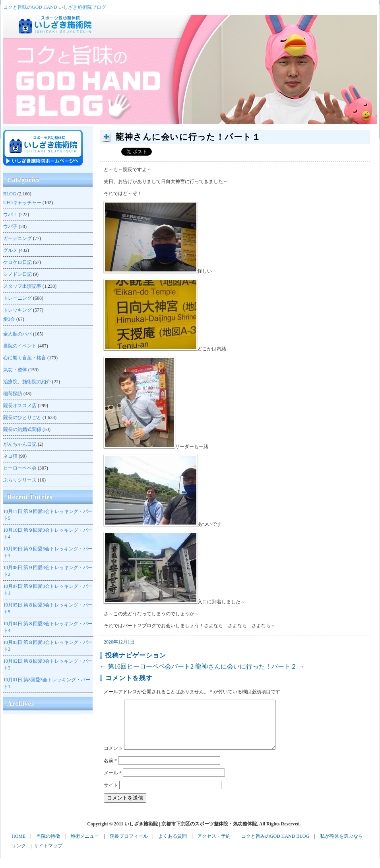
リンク (19, 855)
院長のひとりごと (22, 417)
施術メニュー (85, 846)
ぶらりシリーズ (20, 480)
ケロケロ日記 (17, 262)
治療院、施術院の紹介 (27, 382)
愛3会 (9, 319)
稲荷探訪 (13, 394)
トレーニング (17, 298)
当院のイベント (20, 346)
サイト (111, 795)
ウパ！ (10, 215)
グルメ (10, 250)
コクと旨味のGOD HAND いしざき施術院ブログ (55, 7)
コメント (113, 758)
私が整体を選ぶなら (341, 846)
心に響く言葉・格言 (25, 358)
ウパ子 (10, 226)
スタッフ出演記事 (22, 286)
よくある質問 (173, 846)
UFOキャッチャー (22, 203)
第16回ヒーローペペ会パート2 (147, 666)
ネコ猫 (10, 456)
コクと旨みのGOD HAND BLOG (275, 846)
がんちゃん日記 (20, 444)
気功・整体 (15, 370)
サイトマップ (48, 855)
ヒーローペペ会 (20, 468)
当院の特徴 (48, 846)
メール (113, 782)
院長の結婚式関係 (22, 429)
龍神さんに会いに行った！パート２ (250, 666)
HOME (18, 846)
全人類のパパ (17, 334)
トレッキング (17, 310)
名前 (110, 770)
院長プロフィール (129, 846)
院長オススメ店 (20, 406)
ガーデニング (17, 238)
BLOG (10, 194)
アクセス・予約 (214, 846)
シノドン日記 (17, 274)
